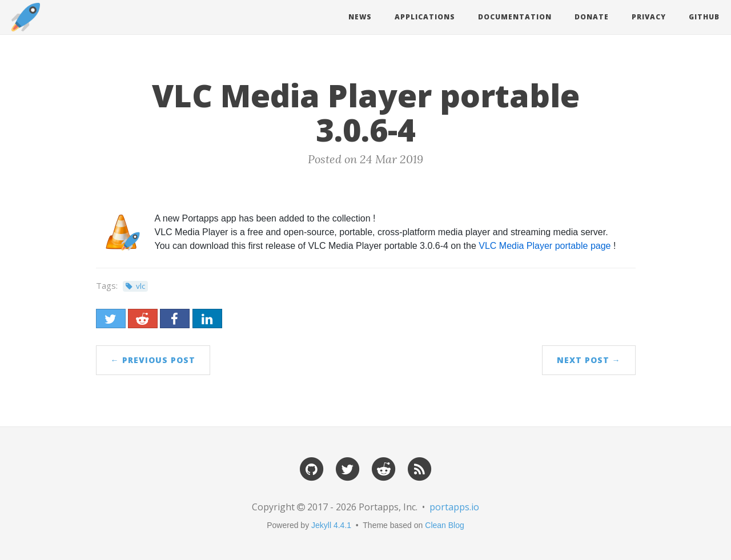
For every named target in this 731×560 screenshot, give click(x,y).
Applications (425, 17)
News (360, 17)
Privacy (649, 17)
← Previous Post (153, 360)
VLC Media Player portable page (545, 246)
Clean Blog (445, 525)
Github (704, 17)
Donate (592, 17)
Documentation (515, 17)
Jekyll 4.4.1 (331, 525)
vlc (140, 286)
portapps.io (454, 507)
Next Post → (589, 360)
